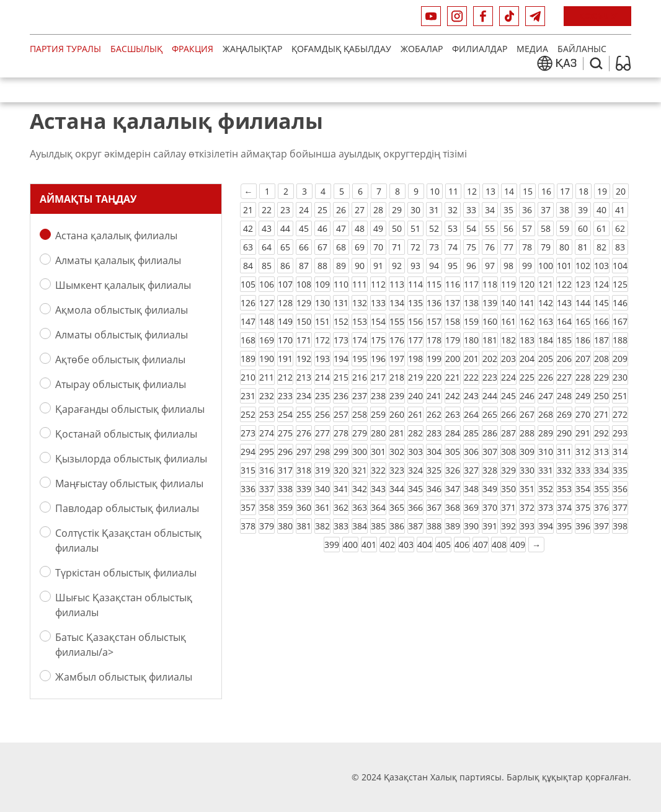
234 (304, 396)
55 (490, 228)
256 (322, 414)
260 (397, 414)
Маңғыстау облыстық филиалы (129, 483)
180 (471, 340)
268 (546, 414)
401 (369, 545)
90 (360, 266)
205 (546, 359)
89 (341, 266)
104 (620, 266)
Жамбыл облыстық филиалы (124, 677)
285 (471, 433)
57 (527, 228)
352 (546, 489)
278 (341, 433)
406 (462, 545)
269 (564, 414)
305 (453, 452)
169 (267, 340)
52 (434, 228)
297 (304, 452)
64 (267, 247)
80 (564, 247)
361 (322, 507)
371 (508, 507)
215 (341, 377)
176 (397, 340)
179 (453, 340)
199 (434, 359)
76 (490, 247)
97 (490, 266)
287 (508, 433)
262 (434, 414)
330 (527, 470)
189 (248, 359)
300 (360, 452)
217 (378, 377)
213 (304, 377)
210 (248, 377)
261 (415, 414)
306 (471, 452)
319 (322, 470)
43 (267, 228)
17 (565, 191)
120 (527, 284)
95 (453, 266)
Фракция (193, 49)
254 (285, 414)
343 (378, 489)
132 (360, 303)
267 (527, 414)
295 (267, 452)
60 (583, 228)
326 (453, 470)
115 (434, 284)
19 (602, 191)
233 (285, 396)
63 (248, 247)
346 (434, 489)
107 (285, 284)
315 (248, 470)
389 (453, 526)
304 (434, 452)
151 (322, 321)
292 (601, 433)
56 (508, 228)
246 (527, 396)
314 (620, 452)
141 (527, 303)
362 (341, 507)
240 (415, 396)
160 (490, 321)
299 (341, 452)
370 (490, 507)
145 (601, 303)
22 (267, 210)
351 (527, 489)
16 (546, 191)
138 (471, 303)
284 (453, 433)
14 (509, 191)
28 (378, 210)
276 (304, 433)
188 (620, 340)
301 (378, 452)
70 (378, 247)
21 (248, 210)
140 (508, 303)
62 (620, 228)
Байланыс (582, 49)
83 (620, 247)
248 (564, 396)
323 (397, 470)
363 (360, 507)
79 (546, 247)
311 (564, 452)
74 (453, 247)
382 (322, 526)
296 (285, 452)
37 (546, 210)
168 (248, 340)
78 (527, 247)
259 (378, 414)
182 (508, 340)
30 (415, 210)
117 (471, 284)
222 (471, 377)
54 (471, 228)
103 (601, 266)
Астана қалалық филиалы (116, 235)
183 (527, 340)
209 (620, 359)
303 (415, 452)
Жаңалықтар (252, 49)
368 (453, 507)
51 (415, 228)
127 (267, 303)
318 (304, 470)
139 (490, 303)
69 (360, 247)
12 (472, 191)
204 (527, 359)
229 (601, 377)
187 (601, 340)
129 (304, 303)
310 (546, 452)
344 (397, 489)
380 (285, 526)
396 (583, 526)
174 (360, 340)
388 (434, 526)
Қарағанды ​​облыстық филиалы (130, 409)
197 (397, 359)
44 (285, 228)
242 (453, 396)
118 (490, 284)
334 (601, 470)
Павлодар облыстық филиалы (127, 508)
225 (527, 377)
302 (397, 452)
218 (397, 377)
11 (453, 191)
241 (434, 396)
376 (601, 507)
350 (508, 489)
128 (285, 303)
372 (527, 507)
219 (415, 377)
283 (434, 433)
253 (267, 414)
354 (583, 489)
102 (583, 266)
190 (267, 359)
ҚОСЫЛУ (597, 16)
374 (564, 507)
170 (285, 340)
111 (360, 284)
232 (267, 396)
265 (490, 414)
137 (453, 303)
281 (397, 433)
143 (564, 303)
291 (583, 433)
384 (360, 526)
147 (248, 321)
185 (564, 340)
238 (378, 396)
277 (322, 433)
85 (267, 266)
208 (601, 359)
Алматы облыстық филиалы (122, 334)
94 (434, 266)
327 (471, 470)
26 (341, 210)
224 (508, 377)
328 (490, 470)
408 (499, 545)
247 (546, 396)
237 (360, 396)
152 (341, 321)
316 (267, 470)
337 (267, 489)
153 (360, 321)
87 (304, 266)
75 (471, 247)
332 (564, 470)
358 (267, 507)
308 (508, 452)
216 (360, 377)
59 (564, 228)
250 (601, 396)
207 (583, 359)
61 (601, 228)
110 (341, 284)
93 (415, 266)
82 (601, 247)
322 (378, 470)
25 (322, 210)
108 (304, 284)
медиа (532, 49)
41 (620, 210)
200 (453, 359)
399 (332, 545)
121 (546, 284)
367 (434, 507)
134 (397, 303)
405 (443, 545)
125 (620, 284)
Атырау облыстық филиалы (121, 384)
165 (583, 321)
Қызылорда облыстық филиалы (131, 458)
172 (322, 340)
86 (285, 266)
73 (434, 247)
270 (583, 414)
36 (527, 210)
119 (508, 284)
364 (378, 507)
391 (490, 526)
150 (304, 321)
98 (508, 266)
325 (434, 470)
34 (490, 210)
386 (397, 526)
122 (564, 284)
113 (397, 284)
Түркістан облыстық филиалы (126, 572)
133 (378, 303)
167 (620, 321)
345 (415, 489)
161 (508, 321)
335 (620, 470)
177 (415, 340)
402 (388, 545)
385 (378, 526)
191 (285, 359)
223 (490, 377)
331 (546, 470)
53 (453, 228)
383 (341, 526)
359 (285, 507)
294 (248, 452)
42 (248, 228)
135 (415, 303)
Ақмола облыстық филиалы (122, 310)
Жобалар (422, 49)
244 (490, 396)
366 (415, 507)
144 (583, 303)
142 (546, 303)
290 (564, 433)
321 (360, 470)
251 (620, 396)
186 (583, 340)
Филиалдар (480, 49)
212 (285, 377)
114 (415, 284)
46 (322, 228)
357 (248, 507)
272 (620, 414)
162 (527, 321)
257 (341, 414)
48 (360, 228)
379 (267, 526)
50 (397, 228)
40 (601, 210)
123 (583, 284)
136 (434, 303)
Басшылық (136, 49)
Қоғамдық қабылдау (341, 49)
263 (453, 414)
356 (620, 489)
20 (621, 191)
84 (248, 266)
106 (267, 284)
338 (285, 489)
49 (378, 228)
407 (481, 545)
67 (322, 247)
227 (564, 377)
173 (341, 340)
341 (341, 489)
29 (397, 210)
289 (546, 433)
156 (415, 321)
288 (527, 433)
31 (434, 210)
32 (453, 210)
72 (415, 247)
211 (267, 377)
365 (397, 507)
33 (471, 210)
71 (397, 247)
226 (546, 377)
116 (453, 284)
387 (415, 526)
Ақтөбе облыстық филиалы (120, 359)
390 (471, 526)
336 (248, 489)
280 (378, 433)
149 (285, 321)
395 (564, 526)
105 (248, 284)
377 (620, 507)
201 (471, 359)
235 (322, 396)
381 (304, 526)
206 (564, 359)
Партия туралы (65, 49)
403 (406, 545)
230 (620, 377)
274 (267, 433)
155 (397, 321)
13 (490, 191)
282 (415, 433)
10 (435, 191)
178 (434, 340)
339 (304, 489)
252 (248, 414)
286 (490, 433)
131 (341, 303)
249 (583, 396)
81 (583, 247)
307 (490, 452)
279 (360, 433)
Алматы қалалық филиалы (118, 260)
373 (546, 507)
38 (564, 210)
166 (601, 321)
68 (341, 247)
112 (378, 284)
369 (471, 507)
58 (546, 228)
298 (322, 452)
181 (490, 340)
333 (583, 470)
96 (471, 266)
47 (341, 228)
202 (490, 359)
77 (508, 247)
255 (304, 414)
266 (508, 414)
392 (508, 526)
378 (248, 526)
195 (360, 359)
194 (341, 359)
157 (434, 321)
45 (304, 228)
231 (248, 396)
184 (546, 340)
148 (267, 321)
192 (304, 359)
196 (378, 359)
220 (434, 377)
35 (508, 210)
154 (378, 321)
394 (546, 526)
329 (508, 470)
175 (378, 340)
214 (322, 377)
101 (564, 266)
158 (453, 321)
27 (360, 210)
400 (350, 545)
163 (546, 321)
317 (285, 470)
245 (508, 396)
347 (453, 489)
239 (397, 396)
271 (601, 414)
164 (564, 321)
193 (322, 359)
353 (564, 489)
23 (285, 210)
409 (518, 545)
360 (304, 507)
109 (322, 284)
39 (583, 210)
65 (285, 247)
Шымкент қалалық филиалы (123, 285)
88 (322, 266)
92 (397, 266)
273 (248, 433)
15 (528, 191)
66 (304, 247)
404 (425, 545)
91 (378, 266)
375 (583, 507)
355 (601, 489)
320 (341, 470)
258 (360, 414)
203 (508, 359)
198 (415, 359)
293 (620, 433)
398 (620, 526)
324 (415, 470)
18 (583, 191)
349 (490, 489)
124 (601, 284)
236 (341, 396)
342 (360, 489)
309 (527, 452)
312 (583, 452)
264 (471, 414)
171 (304, 340)
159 (471, 321)
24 (304, 210)
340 (322, 489)
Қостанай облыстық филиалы (126, 434)
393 (527, 526)
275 (285, 433)
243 (471, 396)
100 (546, 266)
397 (601, 526)
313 (601, 452)
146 (620, 303)
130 (322, 303)
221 (453, 377)
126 (248, 303)
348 (471, 489)
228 (583, 377)
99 (527, 266)
